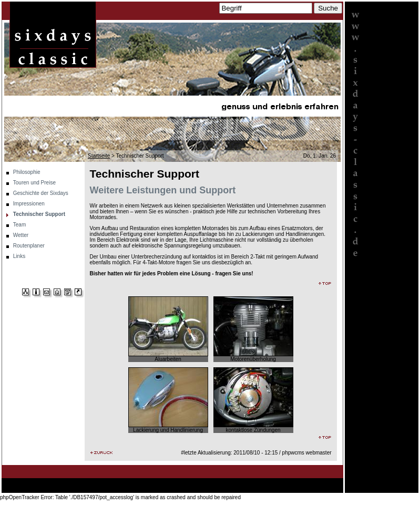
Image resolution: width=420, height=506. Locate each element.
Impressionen (29, 204)
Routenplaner (29, 246)
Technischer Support (39, 214)
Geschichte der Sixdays (41, 193)
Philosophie (27, 172)
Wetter (21, 235)
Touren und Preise (34, 183)
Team (19, 225)
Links (19, 256)
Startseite (99, 156)
